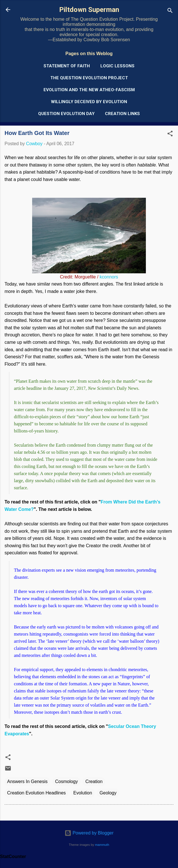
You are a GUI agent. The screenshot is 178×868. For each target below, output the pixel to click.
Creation (94, 781)
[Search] (170, 12)
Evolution (83, 793)
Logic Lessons (117, 66)
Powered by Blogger (89, 833)
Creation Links (122, 114)
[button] (170, 135)
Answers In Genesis (27, 781)
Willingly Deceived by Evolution (89, 102)
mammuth (102, 845)
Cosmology (67, 781)
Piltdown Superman (89, 10)
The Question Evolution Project (89, 78)
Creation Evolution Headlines (36, 793)
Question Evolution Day (66, 114)
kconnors (109, 277)
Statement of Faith (67, 66)
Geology (108, 793)
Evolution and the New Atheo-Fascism (89, 90)
